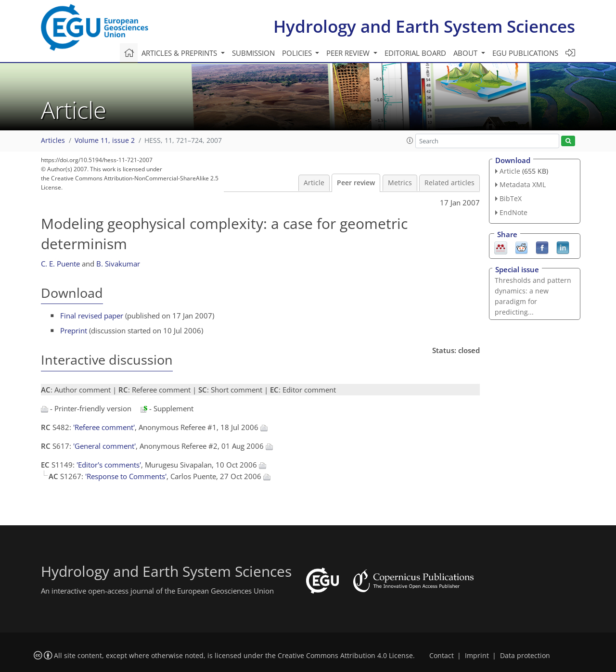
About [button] (466, 53)
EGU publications (525, 53)
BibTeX (511, 198)
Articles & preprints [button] (180, 53)
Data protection (525, 656)
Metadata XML (523, 184)
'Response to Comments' (126, 476)
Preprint (74, 330)
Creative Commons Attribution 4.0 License (345, 656)
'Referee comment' (104, 427)
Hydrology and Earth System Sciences (424, 26)
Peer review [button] (349, 53)
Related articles (449, 183)
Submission (253, 53)
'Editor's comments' (109, 465)
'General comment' (104, 446)
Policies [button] (298, 53)
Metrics (400, 183)
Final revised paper (92, 316)
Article (314, 183)
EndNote (513, 212)
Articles (53, 140)
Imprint (477, 656)
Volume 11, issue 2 (105, 140)
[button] (410, 140)
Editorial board (415, 53)
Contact (442, 656)
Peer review (356, 183)
